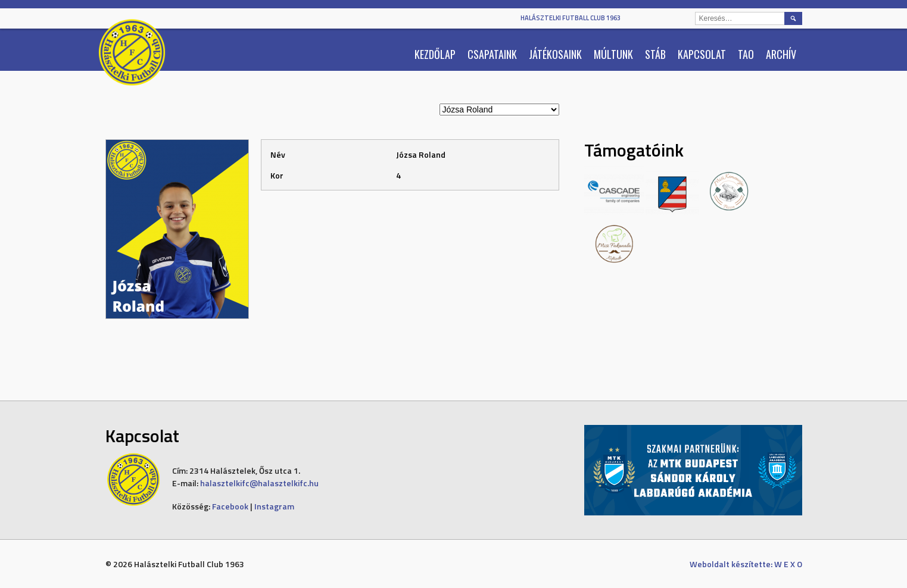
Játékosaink (555, 54)
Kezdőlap (435, 54)
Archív (781, 54)
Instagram (274, 506)
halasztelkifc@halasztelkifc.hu (259, 483)
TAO (746, 54)
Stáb (655, 54)
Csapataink (492, 54)
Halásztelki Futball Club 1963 (571, 18)
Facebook (230, 506)
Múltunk (613, 54)
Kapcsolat (702, 54)
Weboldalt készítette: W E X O (746, 564)
